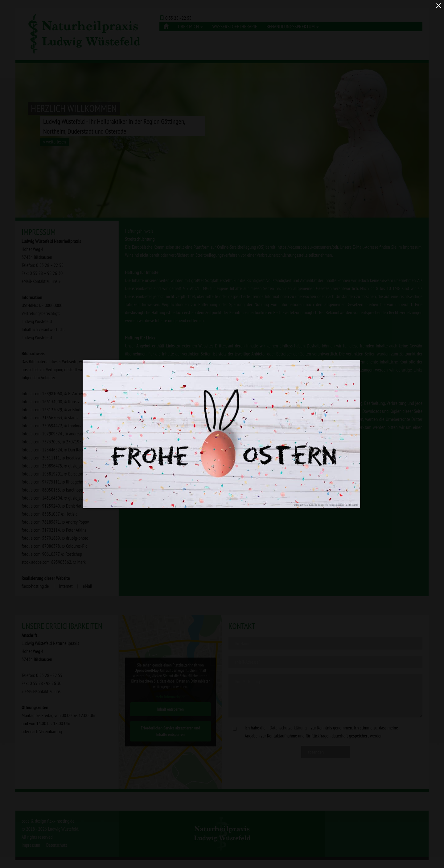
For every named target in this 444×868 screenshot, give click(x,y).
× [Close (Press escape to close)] (438, 5)
